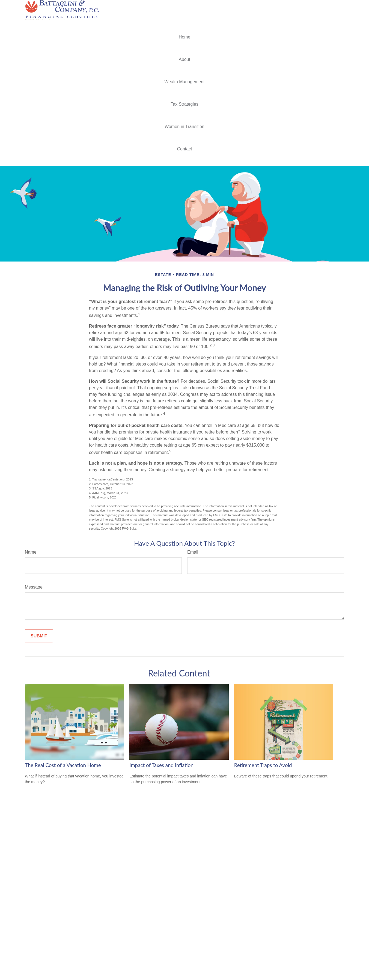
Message (34, 587)
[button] (184, 37)
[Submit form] (39, 636)
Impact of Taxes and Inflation (161, 765)
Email (193, 552)
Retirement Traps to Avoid (263, 765)
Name (31, 552)
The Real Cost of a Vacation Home (63, 765)
